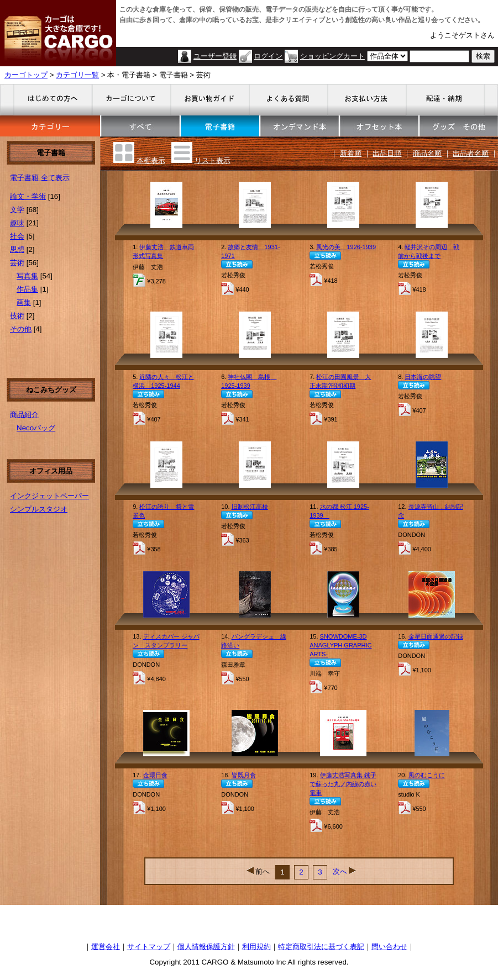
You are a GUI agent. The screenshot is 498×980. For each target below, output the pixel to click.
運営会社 (106, 947)
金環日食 (155, 775)
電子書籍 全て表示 (40, 178)
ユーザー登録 (215, 56)
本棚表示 (151, 160)
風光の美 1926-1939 (346, 247)
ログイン (268, 56)
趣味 (17, 223)
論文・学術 (28, 196)
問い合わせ (389, 947)
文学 (17, 210)
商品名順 (427, 153)
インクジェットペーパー (49, 496)
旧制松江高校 (250, 507)
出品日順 (387, 153)
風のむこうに (427, 775)
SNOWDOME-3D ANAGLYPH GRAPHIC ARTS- (340, 645)
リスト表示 (213, 160)
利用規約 (256, 947)
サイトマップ (149, 947)
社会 (17, 236)
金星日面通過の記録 (436, 636)
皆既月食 (244, 775)
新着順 (351, 153)
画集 (24, 302)
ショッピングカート (332, 56)
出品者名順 (471, 153)
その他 (21, 329)
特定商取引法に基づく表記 (321, 947)
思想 (17, 249)
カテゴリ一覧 (77, 75)
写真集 (27, 276)
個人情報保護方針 (206, 947)
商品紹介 (24, 415)
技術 (17, 316)
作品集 (27, 289)
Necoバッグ (36, 428)
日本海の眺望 (423, 377)
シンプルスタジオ (39, 509)
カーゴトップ (26, 75)
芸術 (17, 263)
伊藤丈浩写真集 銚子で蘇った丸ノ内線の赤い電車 (343, 784)
